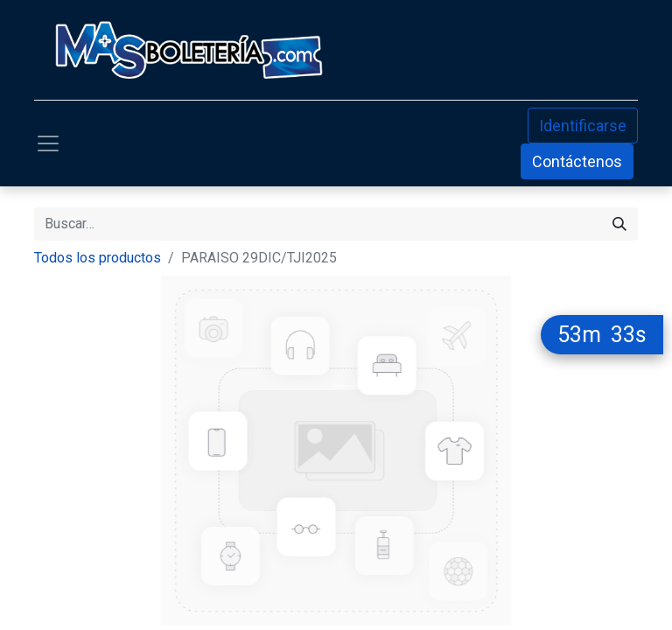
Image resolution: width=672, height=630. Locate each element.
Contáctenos (577, 161)
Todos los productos (98, 258)
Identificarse (583, 126)
